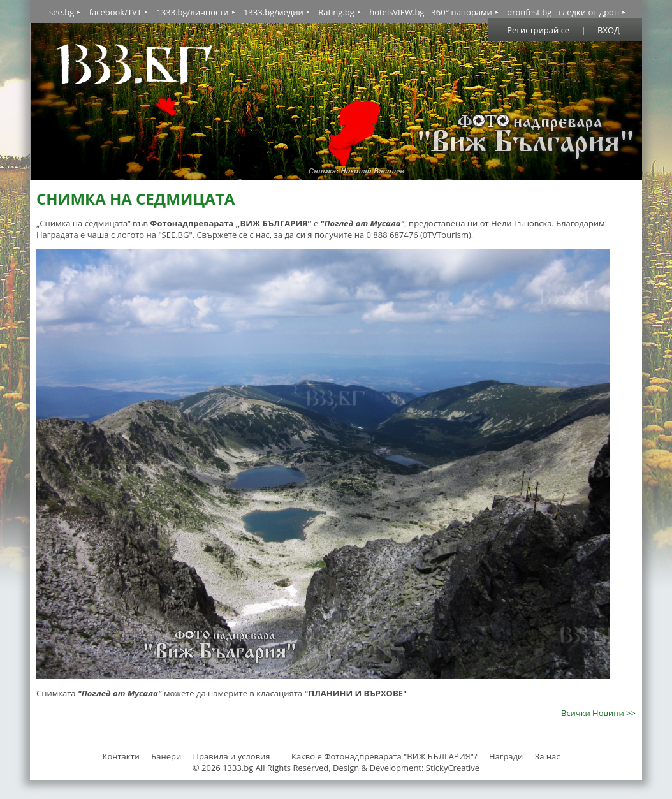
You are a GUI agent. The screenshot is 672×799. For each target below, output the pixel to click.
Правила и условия (232, 756)
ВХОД (609, 30)
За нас (548, 756)
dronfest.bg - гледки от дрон (563, 12)
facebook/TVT (115, 12)
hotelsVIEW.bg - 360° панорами (431, 12)
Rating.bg (336, 12)
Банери (167, 756)
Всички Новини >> (598, 713)
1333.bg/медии (274, 12)
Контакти (121, 756)
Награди (506, 756)
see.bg (62, 12)
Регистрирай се (538, 30)
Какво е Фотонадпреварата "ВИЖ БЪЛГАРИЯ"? (384, 756)
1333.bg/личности (192, 12)
